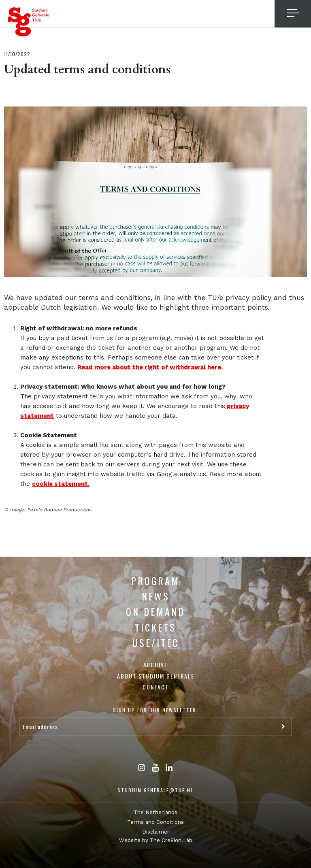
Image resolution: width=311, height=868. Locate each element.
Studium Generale (29, 22)
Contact (156, 687)
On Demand (155, 611)
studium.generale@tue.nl (155, 790)
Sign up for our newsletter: (156, 710)
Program (155, 581)
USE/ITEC (156, 642)
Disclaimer (156, 832)
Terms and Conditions (155, 822)
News (156, 596)
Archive (155, 665)
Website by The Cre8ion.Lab (156, 840)
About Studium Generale (156, 676)
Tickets (155, 627)
